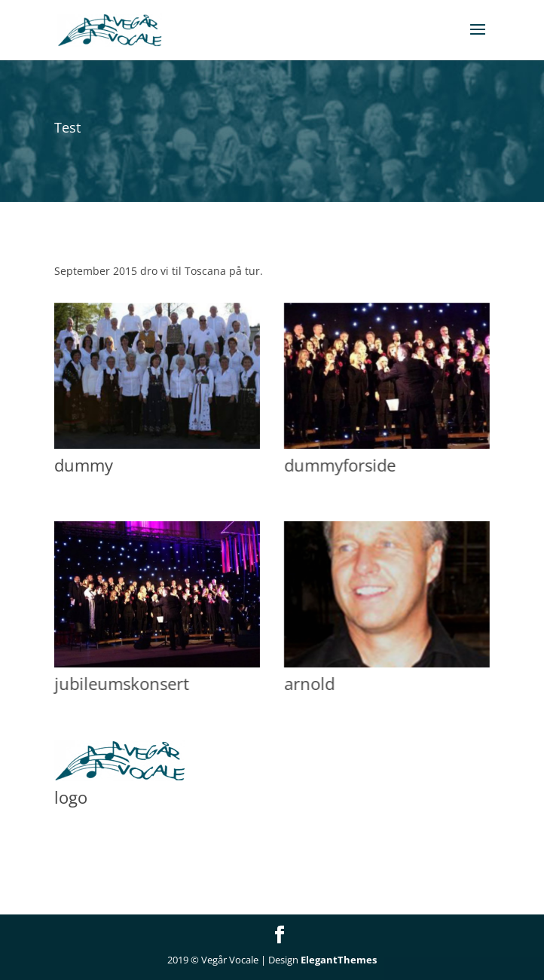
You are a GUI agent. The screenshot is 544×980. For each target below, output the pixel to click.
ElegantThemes (339, 960)
